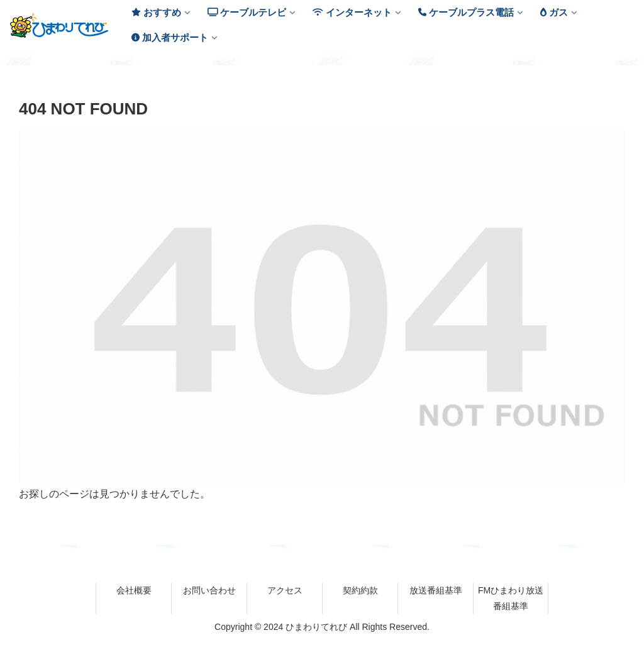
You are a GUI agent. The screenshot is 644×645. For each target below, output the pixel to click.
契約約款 (360, 590)
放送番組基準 (436, 590)
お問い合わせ (209, 590)
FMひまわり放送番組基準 (511, 598)
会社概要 (134, 590)
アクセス (285, 590)
